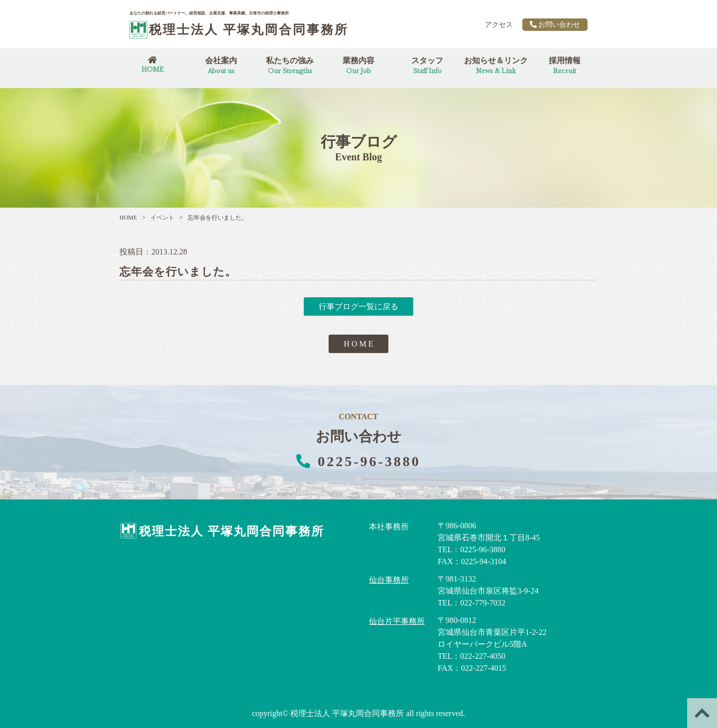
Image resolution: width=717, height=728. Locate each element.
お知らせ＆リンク (496, 65)
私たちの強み (290, 65)
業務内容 (358, 65)
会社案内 (221, 65)
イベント (158, 218)
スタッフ (427, 65)
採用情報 (565, 65)
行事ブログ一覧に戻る (358, 306)
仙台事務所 (389, 580)
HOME (128, 218)
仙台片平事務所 (397, 621)
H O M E (358, 344)
